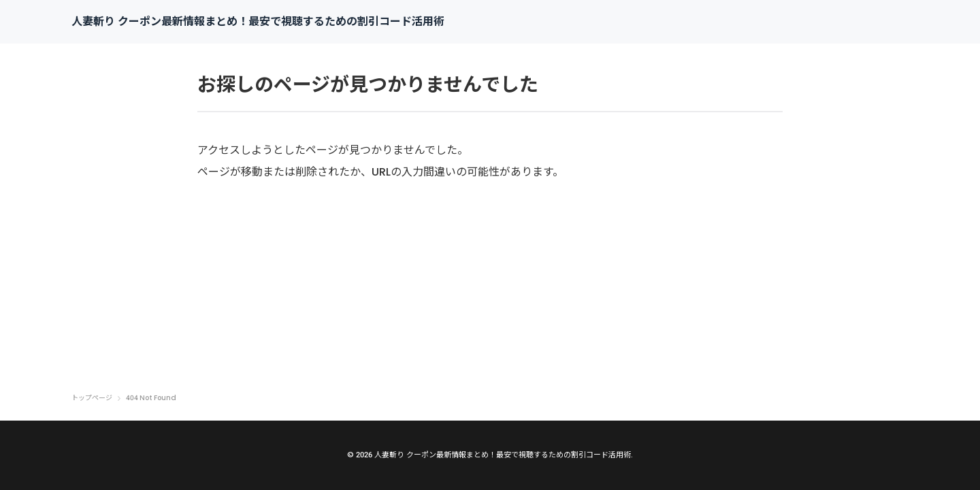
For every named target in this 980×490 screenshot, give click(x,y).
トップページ (92, 398)
